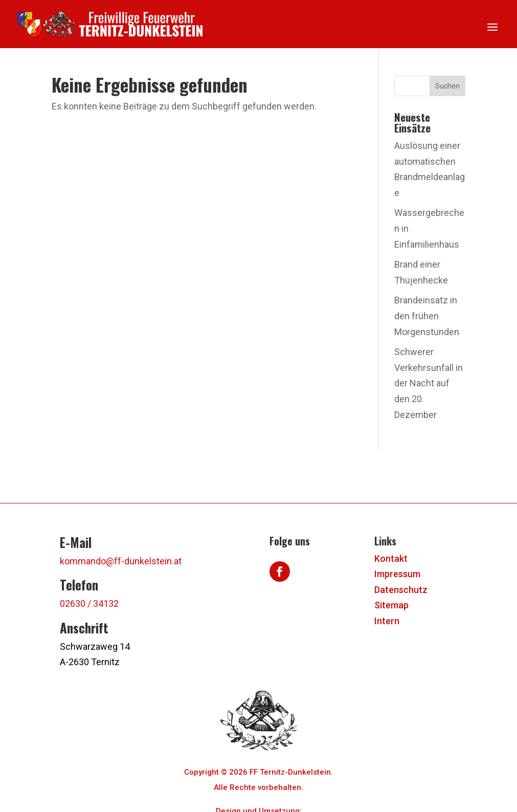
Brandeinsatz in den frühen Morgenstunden (427, 316)
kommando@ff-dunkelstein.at (121, 561)
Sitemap (391, 605)
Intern (387, 621)
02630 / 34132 (89, 603)
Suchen (447, 86)
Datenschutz (401, 590)
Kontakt (391, 558)
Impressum (397, 574)
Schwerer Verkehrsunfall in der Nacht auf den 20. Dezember (429, 383)
